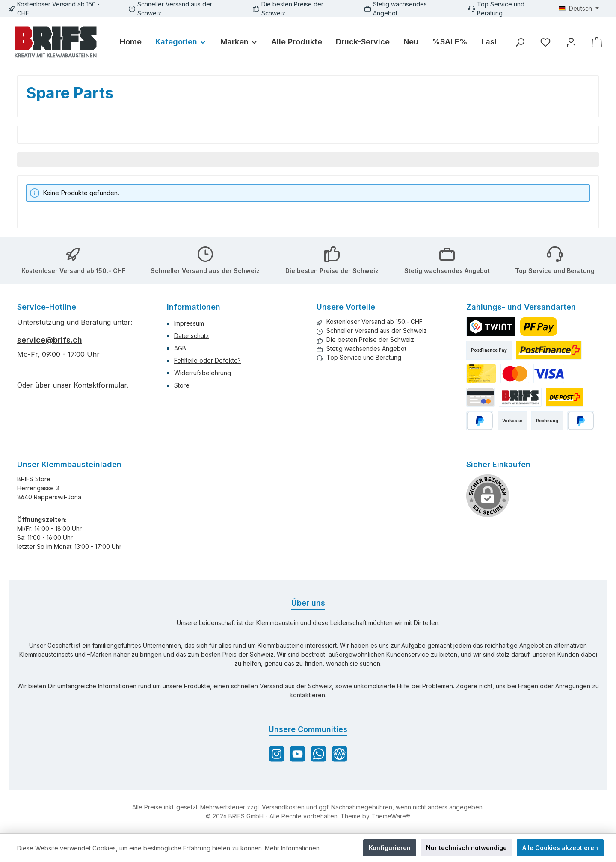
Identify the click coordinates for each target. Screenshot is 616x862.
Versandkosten (283, 807)
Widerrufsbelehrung (203, 373)
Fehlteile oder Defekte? (207, 360)
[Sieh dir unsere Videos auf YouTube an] (298, 754)
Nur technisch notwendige (466, 848)
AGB (180, 348)
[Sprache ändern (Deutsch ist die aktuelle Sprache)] (579, 9)
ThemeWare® (391, 816)
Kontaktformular (100, 385)
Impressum (189, 323)
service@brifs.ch (50, 340)
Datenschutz (192, 336)
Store (182, 385)
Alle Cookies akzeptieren (560, 848)
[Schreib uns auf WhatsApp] (318, 754)
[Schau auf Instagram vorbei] (277, 754)
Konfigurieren (390, 848)
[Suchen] (520, 42)
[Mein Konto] (571, 42)
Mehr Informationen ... (295, 848)
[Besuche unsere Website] (339, 754)
